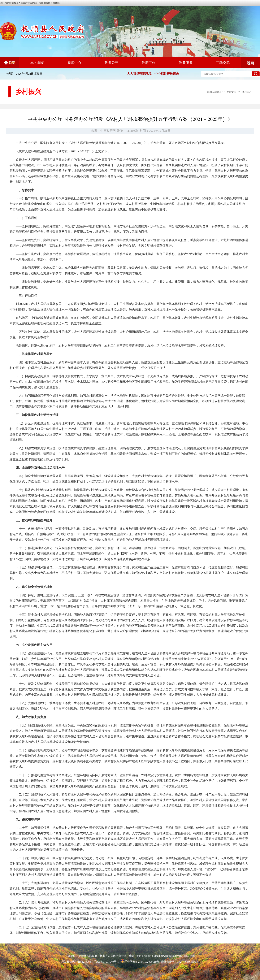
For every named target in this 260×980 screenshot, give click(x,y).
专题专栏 (231, 92)
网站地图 (190, 956)
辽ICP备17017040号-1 (106, 962)
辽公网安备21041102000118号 (140, 962)
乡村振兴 (247, 92)
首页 (219, 92)
